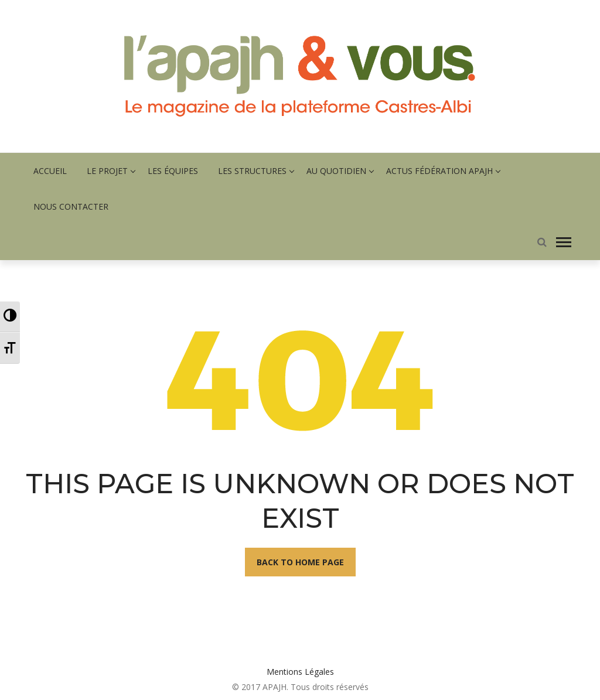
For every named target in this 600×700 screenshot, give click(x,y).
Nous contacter (71, 206)
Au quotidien (336, 171)
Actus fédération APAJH (439, 171)
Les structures (252, 171)
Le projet (107, 171)
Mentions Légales (300, 672)
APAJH (275, 687)
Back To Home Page (300, 562)
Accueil (50, 171)
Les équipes (173, 171)
